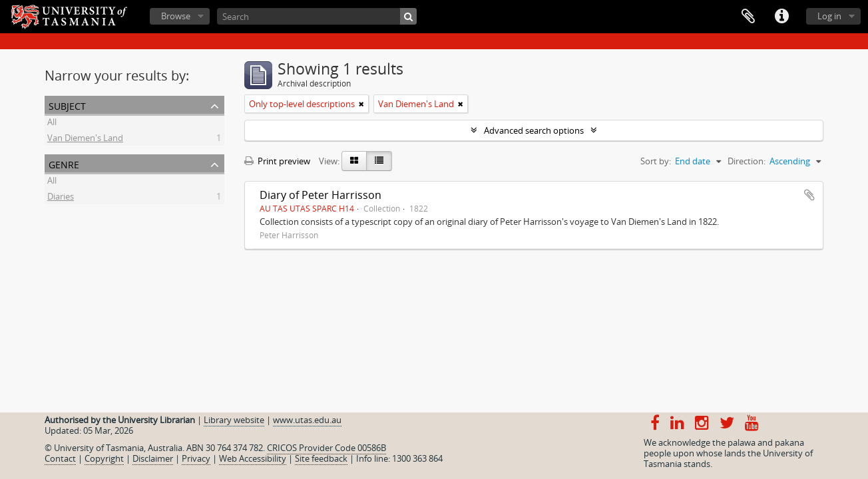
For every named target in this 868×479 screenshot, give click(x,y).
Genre (64, 163)
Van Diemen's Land (85, 140)
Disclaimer (153, 458)
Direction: (747, 161)
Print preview (277, 161)
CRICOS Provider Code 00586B (326, 448)
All (52, 124)
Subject (67, 105)
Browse (176, 16)
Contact (60, 458)
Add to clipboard (809, 195)
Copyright (104, 458)
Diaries (61, 198)
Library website (234, 420)
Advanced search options (534, 130)
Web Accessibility (253, 458)
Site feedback (321, 458)
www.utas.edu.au (307, 420)
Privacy (196, 458)
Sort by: (656, 161)
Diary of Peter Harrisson (321, 195)
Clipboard (748, 17)
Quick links (781, 17)
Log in (829, 16)
